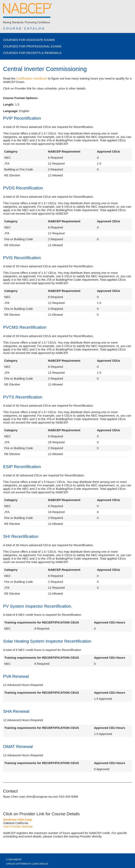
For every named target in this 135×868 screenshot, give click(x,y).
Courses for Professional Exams (32, 46)
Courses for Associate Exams (29, 40)
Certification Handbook (32, 78)
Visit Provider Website (18, 826)
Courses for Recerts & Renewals (32, 53)
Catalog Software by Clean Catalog (27, 864)
